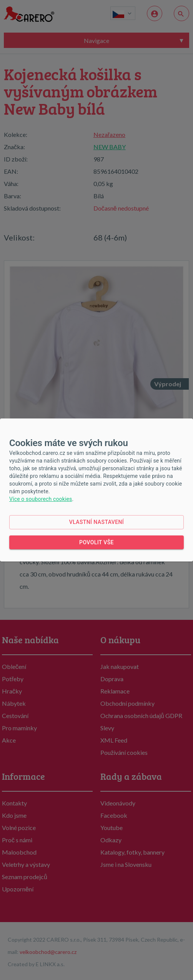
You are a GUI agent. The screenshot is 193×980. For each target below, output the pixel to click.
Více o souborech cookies (41, 499)
